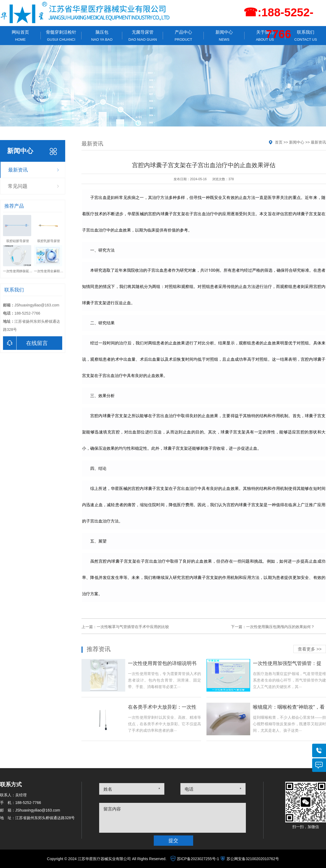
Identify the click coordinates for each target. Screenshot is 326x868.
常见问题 (18, 186)
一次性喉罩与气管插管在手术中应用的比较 (133, 627)
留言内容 (112, 809)
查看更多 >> (310, 649)
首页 (279, 142)
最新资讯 (18, 170)
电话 (189, 789)
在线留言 (25, 343)
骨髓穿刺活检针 (61, 36)
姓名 (108, 789)
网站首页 (20, 36)
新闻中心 (224, 36)
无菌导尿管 (143, 36)
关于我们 (265, 36)
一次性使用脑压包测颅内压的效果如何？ (280, 627)
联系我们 (306, 36)
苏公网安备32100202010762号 (253, 859)
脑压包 (102, 36)
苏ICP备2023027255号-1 (198, 859)
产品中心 (183, 36)
